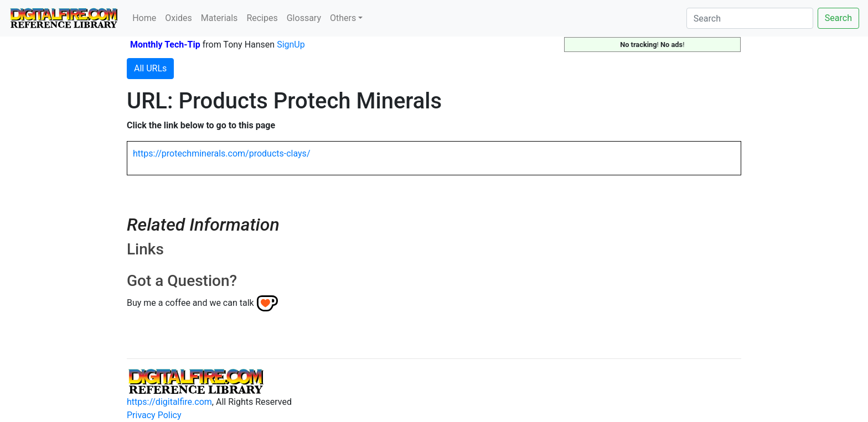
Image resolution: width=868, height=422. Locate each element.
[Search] (750, 18)
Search (838, 18)
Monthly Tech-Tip (165, 45)
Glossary (304, 18)
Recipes (262, 18)
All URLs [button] (150, 68)
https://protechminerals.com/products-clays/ (221, 153)
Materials (219, 18)
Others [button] (343, 18)
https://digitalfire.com (169, 402)
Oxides (179, 18)
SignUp (291, 45)
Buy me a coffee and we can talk (190, 303)
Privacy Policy (154, 415)
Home (144, 18)
